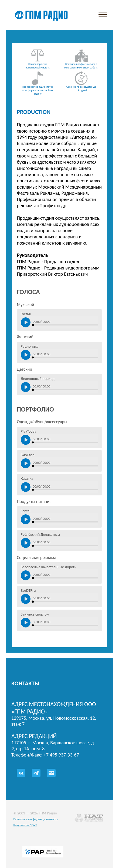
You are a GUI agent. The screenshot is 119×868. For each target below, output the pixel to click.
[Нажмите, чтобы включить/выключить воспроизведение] (26, 322)
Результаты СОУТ (25, 825)
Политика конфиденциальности (36, 819)
